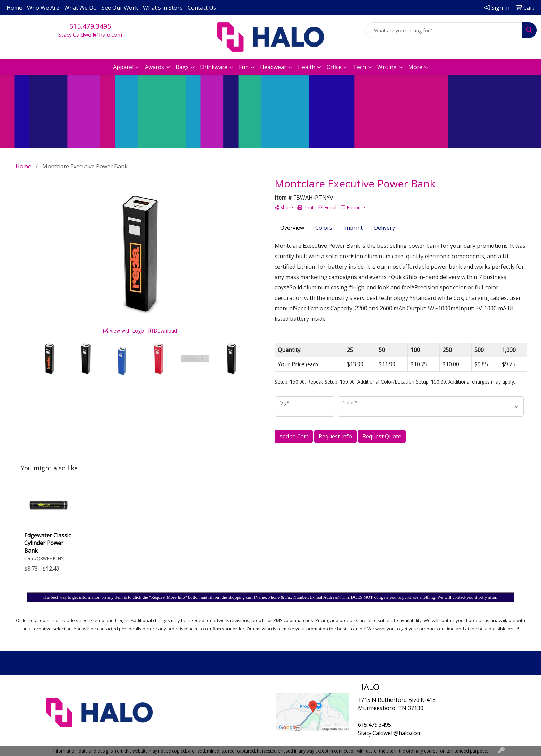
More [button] (415, 67)
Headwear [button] (273, 67)
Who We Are (43, 8)
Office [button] (334, 67)
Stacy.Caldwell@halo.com (90, 35)
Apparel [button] (123, 67)
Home (14, 8)
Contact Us (202, 8)
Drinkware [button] (214, 67)
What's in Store (163, 8)
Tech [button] (359, 67)
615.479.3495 (90, 26)
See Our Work (120, 8)
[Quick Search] (444, 30)
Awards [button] (154, 67)
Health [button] (307, 67)
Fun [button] (244, 67)
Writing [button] (387, 67)
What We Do (80, 8)
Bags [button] (182, 67)
